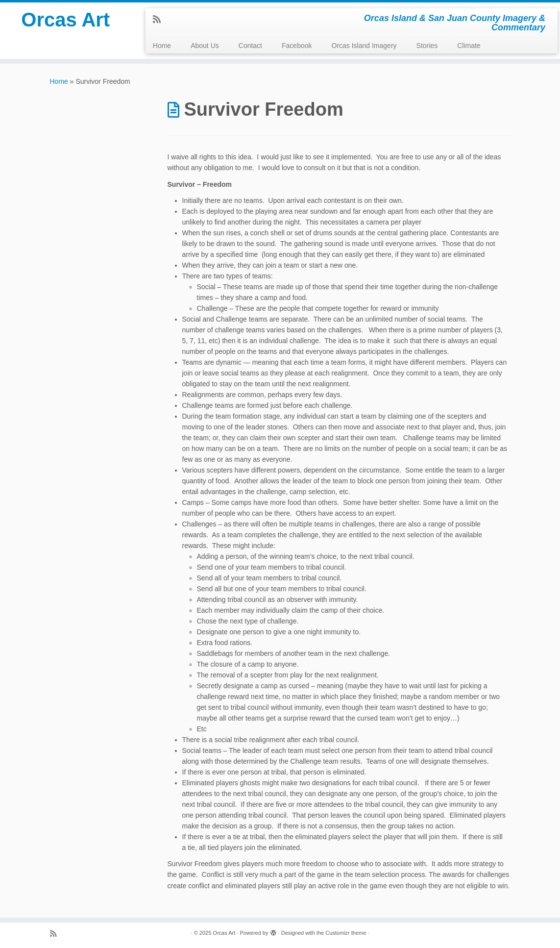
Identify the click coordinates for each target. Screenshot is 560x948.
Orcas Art (65, 20)
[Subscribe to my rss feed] (160, 20)
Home (162, 46)
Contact (250, 46)
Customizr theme (346, 933)
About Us (205, 46)
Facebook (297, 46)
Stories (427, 46)
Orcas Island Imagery (364, 46)
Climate (469, 46)
